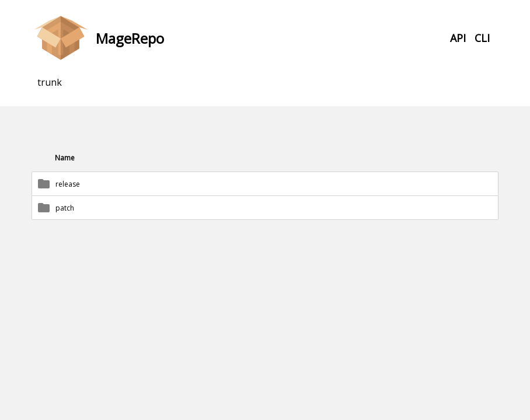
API (458, 38)
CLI (482, 38)
